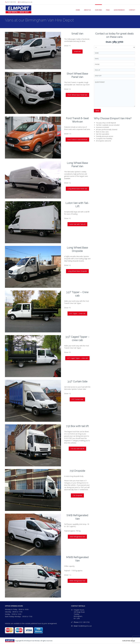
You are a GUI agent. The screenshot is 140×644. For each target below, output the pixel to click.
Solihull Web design (129, 641)
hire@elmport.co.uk (85, 626)
